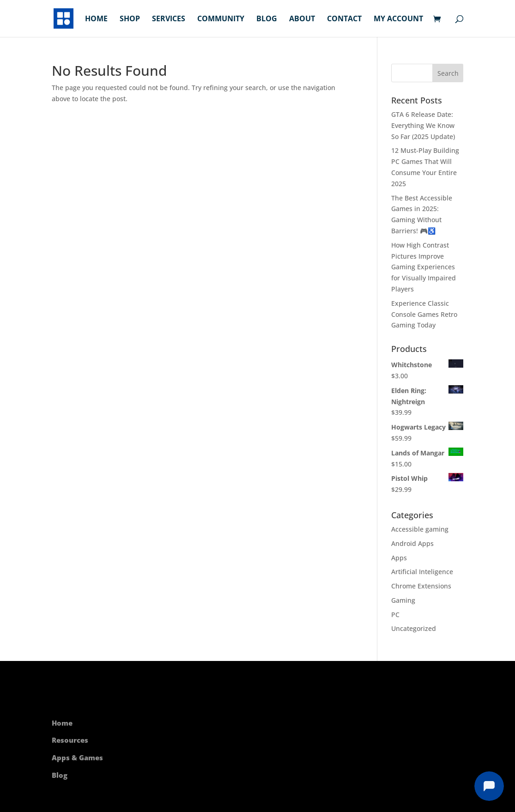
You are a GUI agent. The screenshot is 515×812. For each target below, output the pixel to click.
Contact (344, 19)
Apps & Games (77, 757)
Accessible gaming (420, 529)
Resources (70, 740)
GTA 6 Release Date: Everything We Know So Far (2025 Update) (423, 125)
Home (96, 19)
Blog (267, 19)
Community (221, 19)
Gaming (403, 600)
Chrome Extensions (421, 586)
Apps (399, 558)
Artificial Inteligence (422, 572)
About (302, 19)
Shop (130, 19)
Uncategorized (414, 628)
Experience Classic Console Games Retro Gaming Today (424, 314)
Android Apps (412, 543)
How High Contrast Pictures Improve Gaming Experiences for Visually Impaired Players (424, 267)
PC (395, 615)
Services (169, 19)
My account (398, 19)
